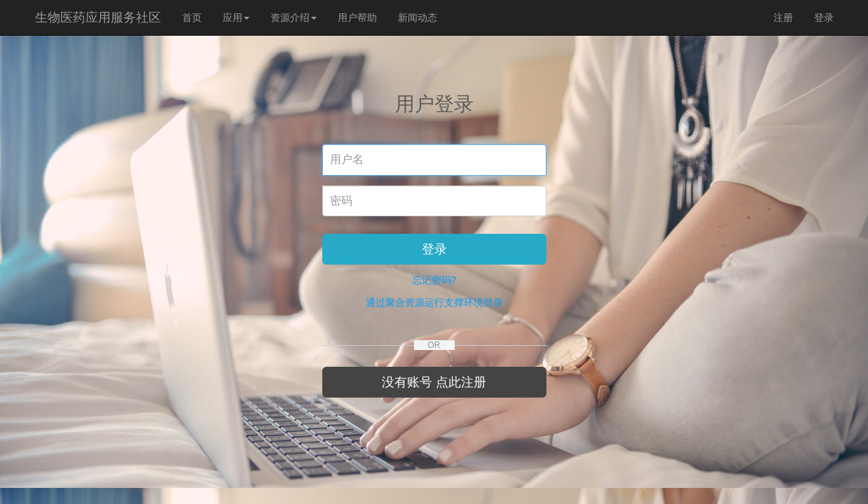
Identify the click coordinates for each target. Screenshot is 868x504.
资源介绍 (294, 17)
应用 (236, 17)
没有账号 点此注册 (434, 382)
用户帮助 (357, 17)
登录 (824, 17)
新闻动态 (418, 17)
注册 (783, 17)
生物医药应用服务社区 (98, 17)
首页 (192, 17)
